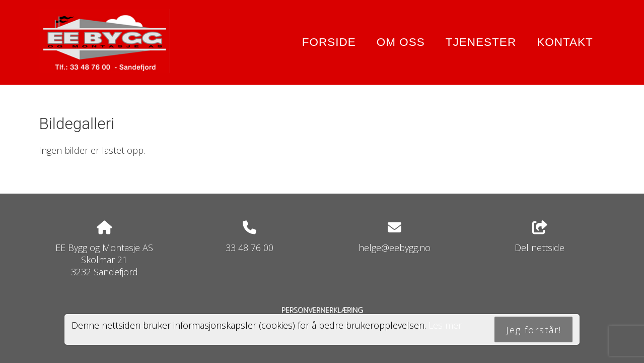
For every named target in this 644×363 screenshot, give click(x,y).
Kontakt (565, 42)
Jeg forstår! (534, 330)
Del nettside (540, 237)
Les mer (445, 325)
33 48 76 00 (249, 248)
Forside (329, 42)
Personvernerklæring (322, 310)
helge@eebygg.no (395, 248)
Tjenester (481, 42)
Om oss (401, 42)
